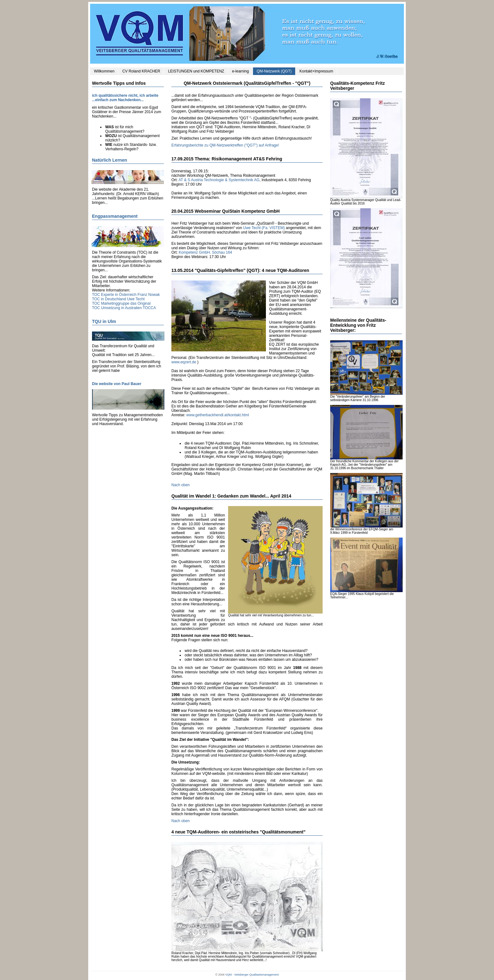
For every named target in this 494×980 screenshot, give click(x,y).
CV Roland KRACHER (141, 71)
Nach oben (181, 485)
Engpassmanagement (115, 216)
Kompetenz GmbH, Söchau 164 (205, 252)
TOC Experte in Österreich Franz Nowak (126, 295)
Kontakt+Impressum (316, 71)
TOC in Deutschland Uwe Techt (118, 299)
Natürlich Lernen (109, 160)
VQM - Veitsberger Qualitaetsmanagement (252, 975)
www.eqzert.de (184, 362)
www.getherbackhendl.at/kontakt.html (218, 415)
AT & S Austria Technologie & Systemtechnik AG (219, 180)
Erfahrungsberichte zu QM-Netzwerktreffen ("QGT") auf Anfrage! (225, 145)
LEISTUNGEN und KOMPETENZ (196, 71)
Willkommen (104, 71)
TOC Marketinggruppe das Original (121, 303)
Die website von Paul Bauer (117, 384)
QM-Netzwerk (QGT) (274, 71)
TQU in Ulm (104, 321)
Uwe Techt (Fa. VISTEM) (264, 228)
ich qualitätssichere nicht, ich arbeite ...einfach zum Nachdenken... (125, 98)
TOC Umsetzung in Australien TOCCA (124, 308)
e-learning (240, 71)
